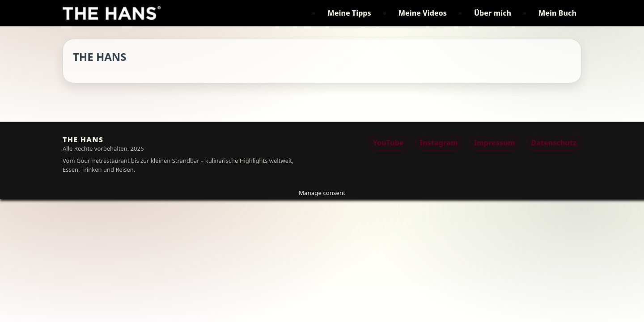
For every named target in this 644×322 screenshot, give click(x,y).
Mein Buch (557, 13)
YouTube (388, 143)
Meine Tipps (349, 13)
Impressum (494, 143)
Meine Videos (423, 13)
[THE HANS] (112, 13)
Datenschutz (554, 143)
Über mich (493, 13)
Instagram (439, 143)
